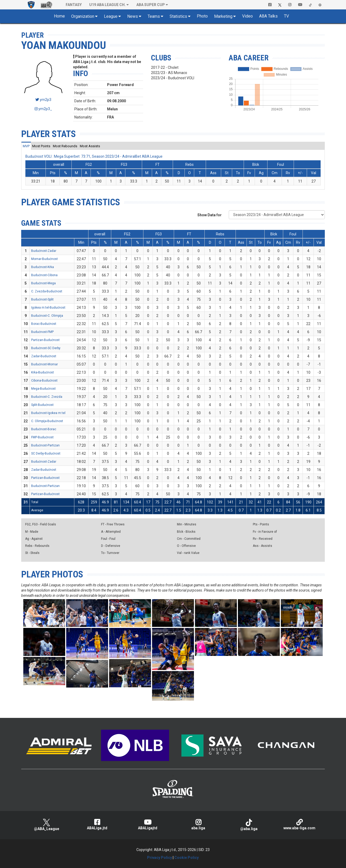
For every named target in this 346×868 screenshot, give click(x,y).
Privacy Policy (160, 858)
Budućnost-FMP (42, 332)
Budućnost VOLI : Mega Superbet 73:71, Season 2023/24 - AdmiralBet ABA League (94, 156)
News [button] (133, 16)
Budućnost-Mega (43, 283)
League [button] (111, 16)
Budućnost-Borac (44, 429)
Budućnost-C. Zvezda (47, 397)
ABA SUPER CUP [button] (151, 5)
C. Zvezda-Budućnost (47, 291)
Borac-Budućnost (44, 324)
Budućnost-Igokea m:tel (48, 413)
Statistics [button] (178, 16)
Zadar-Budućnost (44, 356)
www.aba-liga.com (300, 824)
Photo (202, 16)
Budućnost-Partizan (45, 445)
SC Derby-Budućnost (46, 453)
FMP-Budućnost (42, 437)
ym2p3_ (43, 109)
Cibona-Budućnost (44, 381)
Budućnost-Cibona (44, 275)
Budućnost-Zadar (44, 251)
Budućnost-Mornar (44, 364)
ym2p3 (43, 100)
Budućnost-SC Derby (46, 348)
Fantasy (74, 5)
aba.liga (198, 824)
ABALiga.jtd (97, 824)
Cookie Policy (186, 858)
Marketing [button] (223, 16)
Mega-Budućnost (43, 389)
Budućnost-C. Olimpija (47, 316)
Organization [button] (83, 16)
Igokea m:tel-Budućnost (48, 308)
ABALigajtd (148, 824)
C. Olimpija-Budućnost (47, 421)
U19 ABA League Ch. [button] (107, 5)
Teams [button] (154, 16)
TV (286, 16)
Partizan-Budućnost (45, 340)
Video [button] (247, 16)
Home (59, 16)
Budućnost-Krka (43, 267)
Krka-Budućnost (43, 372)
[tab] (26, 146)
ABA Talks (268, 16)
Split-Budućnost (42, 405)
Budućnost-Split (42, 299)
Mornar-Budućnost (44, 259)
